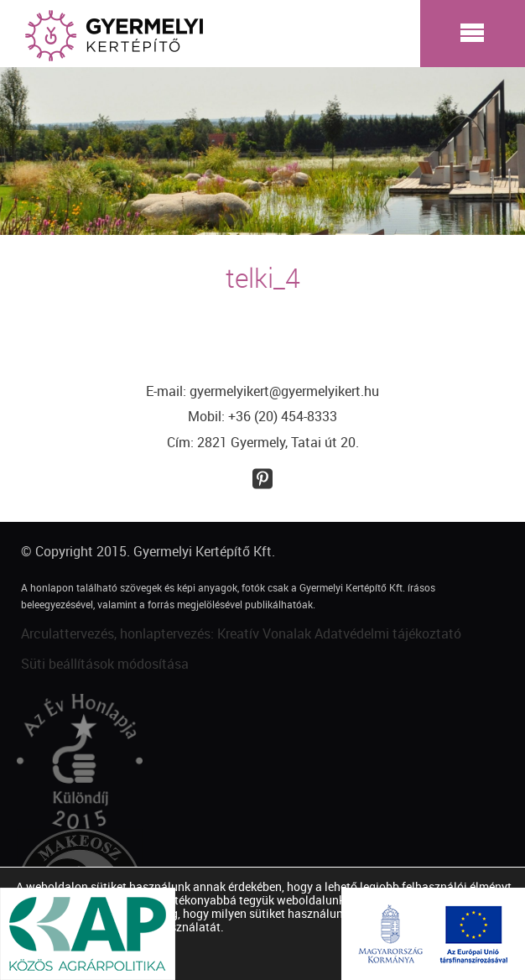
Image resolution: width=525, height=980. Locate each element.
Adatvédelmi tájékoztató (388, 633)
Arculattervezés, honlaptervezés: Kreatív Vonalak (166, 633)
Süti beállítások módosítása (105, 664)
